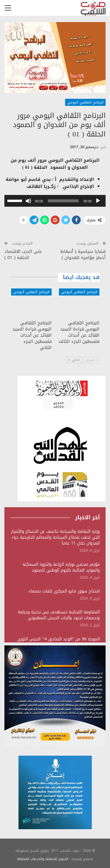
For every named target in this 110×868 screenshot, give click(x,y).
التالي (74, 360)
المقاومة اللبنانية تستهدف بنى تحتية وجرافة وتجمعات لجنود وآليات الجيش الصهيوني (59, 615)
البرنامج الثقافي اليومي (85, 102)
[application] (55, 201)
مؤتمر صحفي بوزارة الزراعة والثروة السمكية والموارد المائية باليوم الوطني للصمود (61, 567)
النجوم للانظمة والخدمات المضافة (43, 859)
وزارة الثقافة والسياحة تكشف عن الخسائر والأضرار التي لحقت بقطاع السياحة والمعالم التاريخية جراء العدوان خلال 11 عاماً (55, 537)
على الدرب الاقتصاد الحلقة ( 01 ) (23, 254)
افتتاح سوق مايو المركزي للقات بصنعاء (64, 591)
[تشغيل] (98, 201)
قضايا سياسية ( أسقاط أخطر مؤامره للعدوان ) (83, 254)
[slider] (63, 201)
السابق (91, 360)
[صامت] (28, 201)
